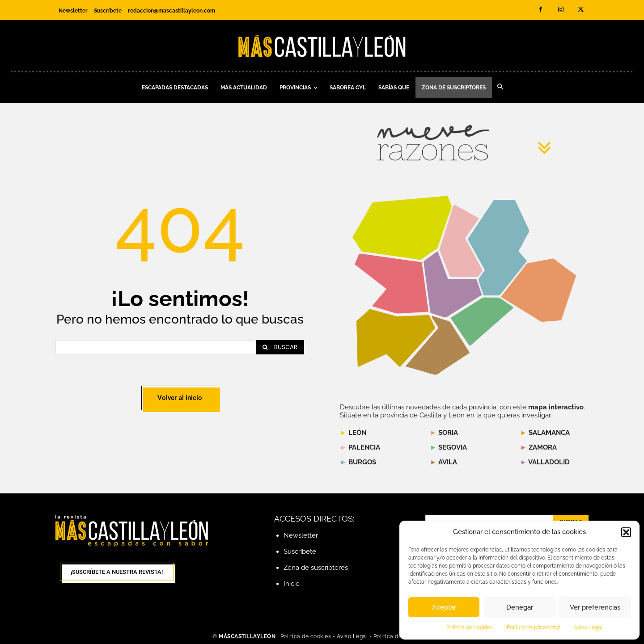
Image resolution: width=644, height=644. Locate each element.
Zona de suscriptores (316, 568)
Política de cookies (470, 627)
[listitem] (392, 283)
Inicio (292, 584)
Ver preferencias (595, 607)
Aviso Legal (588, 627)
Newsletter (301, 535)
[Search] (280, 347)
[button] (626, 532)
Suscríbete (300, 551)
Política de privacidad (533, 627)
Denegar (520, 607)
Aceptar (444, 607)
